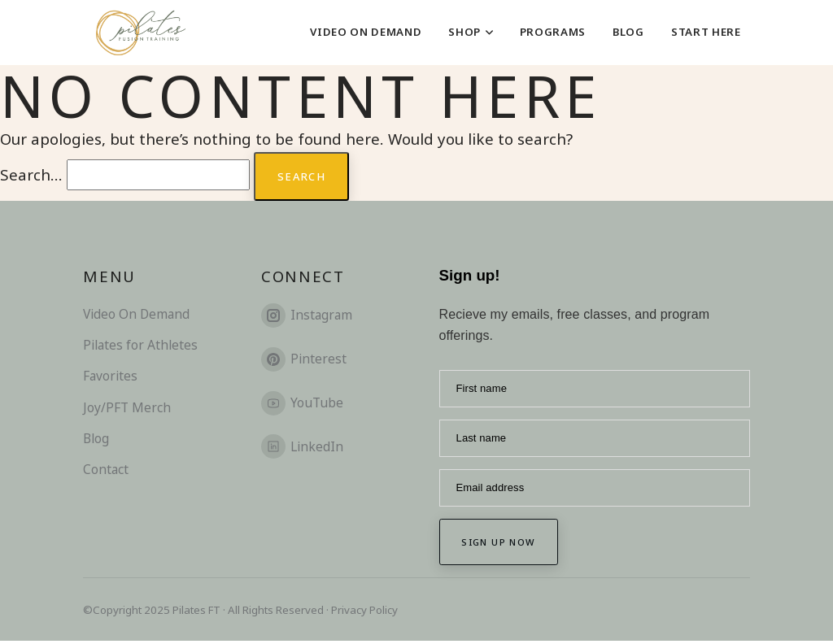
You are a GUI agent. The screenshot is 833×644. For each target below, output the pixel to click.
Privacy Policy (364, 612)
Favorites (110, 377)
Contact (106, 471)
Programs (553, 32)
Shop (470, 32)
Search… (31, 174)
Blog (628, 32)
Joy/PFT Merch (127, 408)
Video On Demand (366, 32)
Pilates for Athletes (140, 346)
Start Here (706, 32)
